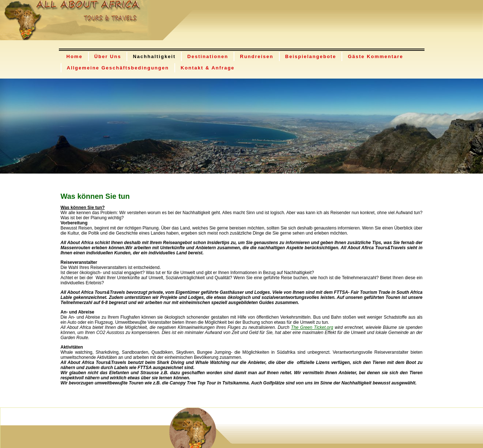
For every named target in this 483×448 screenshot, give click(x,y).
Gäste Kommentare (375, 56)
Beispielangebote (311, 56)
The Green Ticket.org (312, 327)
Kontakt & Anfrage (208, 68)
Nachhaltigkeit (154, 56)
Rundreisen (257, 56)
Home (75, 56)
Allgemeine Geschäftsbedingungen (118, 68)
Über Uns (108, 56)
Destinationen (208, 56)
